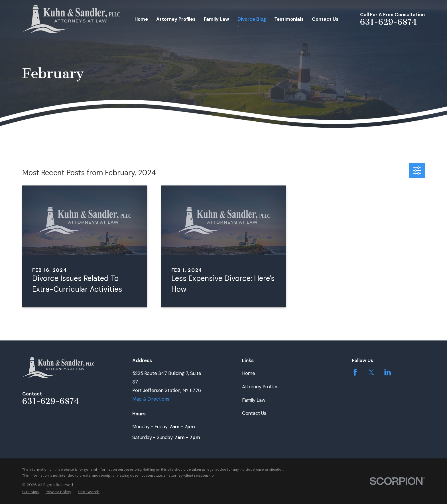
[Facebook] (355, 372)
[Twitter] (371, 372)
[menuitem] (31, 492)
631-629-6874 (389, 22)
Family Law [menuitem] (217, 19)
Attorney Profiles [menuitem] (176, 19)
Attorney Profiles (260, 387)
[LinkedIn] (388, 372)
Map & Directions (151, 399)
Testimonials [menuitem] (289, 19)
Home (249, 373)
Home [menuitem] (141, 19)
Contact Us (254, 413)
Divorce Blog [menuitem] (252, 19)
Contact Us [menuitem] (325, 19)
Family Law (254, 400)
